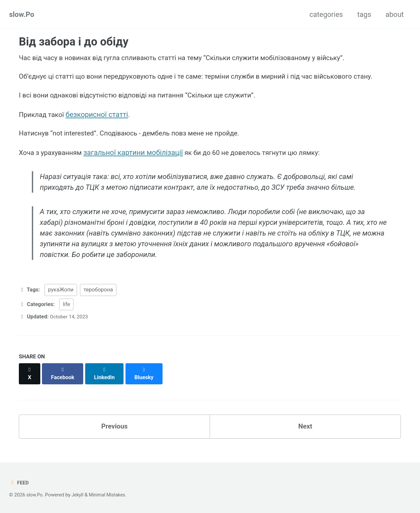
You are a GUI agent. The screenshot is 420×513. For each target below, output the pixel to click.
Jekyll (79, 495)
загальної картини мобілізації (138, 158)
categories (326, 14)
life (66, 312)
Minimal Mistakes (110, 495)
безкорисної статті (100, 118)
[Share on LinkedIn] (106, 378)
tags (364, 14)
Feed (19, 483)
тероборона (98, 298)
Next (305, 428)
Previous (115, 428)
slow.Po (22, 14)
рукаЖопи (61, 298)
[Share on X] (30, 378)
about (395, 14)
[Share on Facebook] (64, 378)
